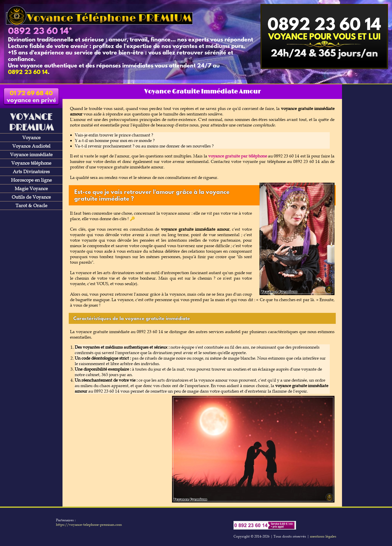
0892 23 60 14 (38, 32)
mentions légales (323, 536)
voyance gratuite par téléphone (238, 156)
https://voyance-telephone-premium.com (89, 525)
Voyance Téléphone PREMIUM (99, 18)
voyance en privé (31, 97)
